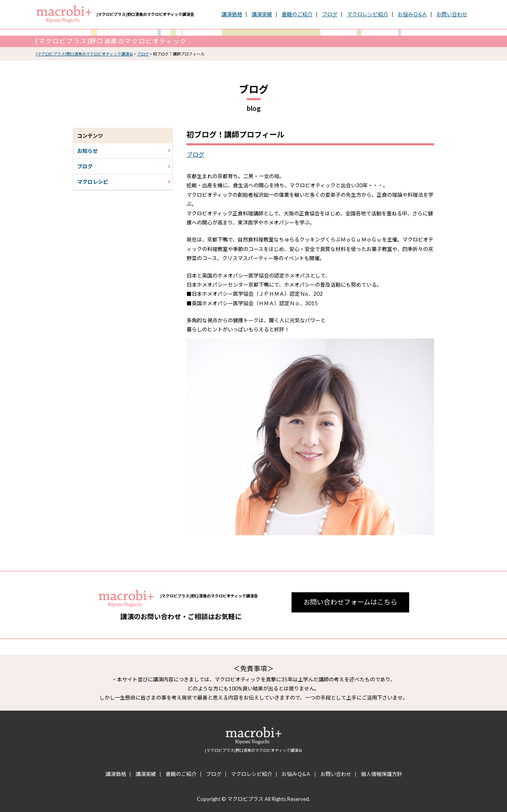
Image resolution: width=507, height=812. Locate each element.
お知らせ (124, 151)
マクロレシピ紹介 (368, 14)
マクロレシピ (124, 182)
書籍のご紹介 (297, 14)
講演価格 (232, 14)
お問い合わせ (452, 14)
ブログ (330, 14)
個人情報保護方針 (381, 774)
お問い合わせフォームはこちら (350, 602)
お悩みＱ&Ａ (412, 14)
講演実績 (262, 14)
